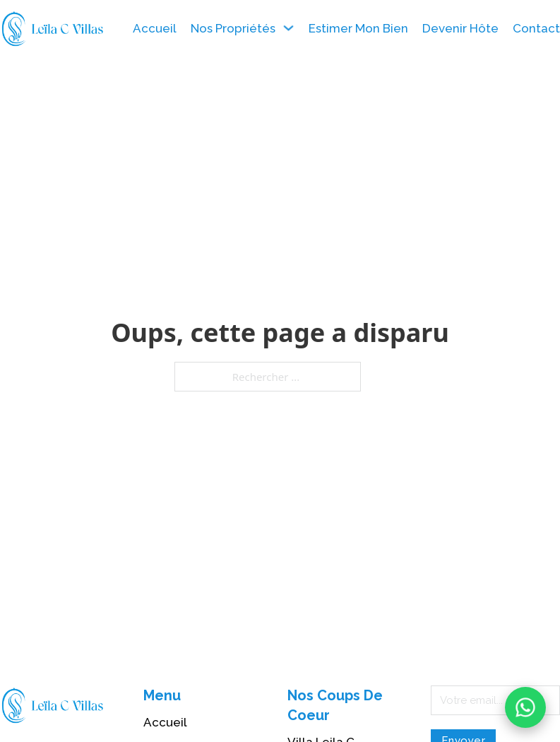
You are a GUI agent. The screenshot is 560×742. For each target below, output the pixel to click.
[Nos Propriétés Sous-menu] (288, 28)
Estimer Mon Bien (358, 28)
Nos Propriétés (233, 28)
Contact (536, 28)
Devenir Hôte (460, 28)
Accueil (155, 28)
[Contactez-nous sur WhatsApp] (525, 707)
